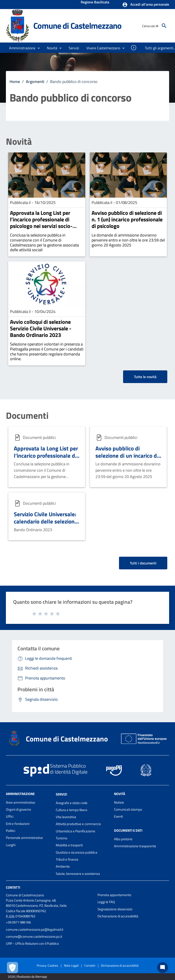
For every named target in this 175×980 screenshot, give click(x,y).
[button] (146, 5)
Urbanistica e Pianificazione (75, 831)
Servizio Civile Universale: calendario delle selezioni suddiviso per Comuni (45, 521)
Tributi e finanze (67, 859)
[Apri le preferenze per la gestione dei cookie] (12, 968)
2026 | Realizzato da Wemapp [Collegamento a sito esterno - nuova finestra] (27, 976)
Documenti (27, 416)
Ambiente (63, 866)
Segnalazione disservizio (115, 909)
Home (15, 82)
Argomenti (35, 82)
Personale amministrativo (24, 838)
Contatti (13, 887)
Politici (11, 831)
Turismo (62, 838)
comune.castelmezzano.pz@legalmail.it (35, 929)
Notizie (119, 802)
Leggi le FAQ (106, 902)
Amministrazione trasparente (135, 846)
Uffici (10, 816)
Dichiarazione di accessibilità (118, 916)
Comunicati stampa (128, 809)
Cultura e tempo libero (72, 810)
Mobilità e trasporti (69, 845)
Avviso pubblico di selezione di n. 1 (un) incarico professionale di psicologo (127, 219)
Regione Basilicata (95, 2)
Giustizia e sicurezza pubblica (77, 852)
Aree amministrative (21, 802)
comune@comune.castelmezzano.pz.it (34, 936)
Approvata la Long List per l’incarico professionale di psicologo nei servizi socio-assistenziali (41, 223)
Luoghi (11, 845)
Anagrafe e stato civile (72, 803)
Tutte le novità (145, 377)
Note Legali (71, 965)
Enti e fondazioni (18, 824)
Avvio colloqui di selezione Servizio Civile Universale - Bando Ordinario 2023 (41, 328)
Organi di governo (18, 809)
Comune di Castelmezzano (77, 26)
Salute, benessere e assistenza (78, 874)
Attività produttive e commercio (78, 824)
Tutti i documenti (143, 563)
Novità (19, 142)
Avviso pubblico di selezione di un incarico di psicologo (127, 455)
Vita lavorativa (66, 817)
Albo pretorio (123, 839)
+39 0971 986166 (18, 922)
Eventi (118, 816)
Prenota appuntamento (114, 895)
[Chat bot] (163, 968)
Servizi (61, 794)
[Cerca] (164, 26)
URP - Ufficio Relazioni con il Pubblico (32, 943)
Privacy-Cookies (47, 965)
